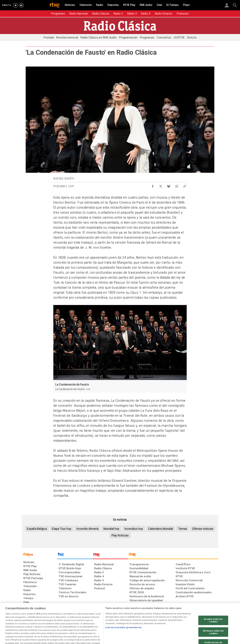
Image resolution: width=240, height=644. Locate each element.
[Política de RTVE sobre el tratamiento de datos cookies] (76, 618)
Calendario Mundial (160, 529)
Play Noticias (120, 535)
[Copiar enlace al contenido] (185, 185)
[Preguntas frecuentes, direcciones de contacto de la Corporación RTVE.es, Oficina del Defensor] (181, 618)
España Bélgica (37, 529)
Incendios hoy (134, 529)
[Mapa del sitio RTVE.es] (167, 618)
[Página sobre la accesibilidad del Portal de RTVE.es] (151, 618)
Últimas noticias (203, 529)
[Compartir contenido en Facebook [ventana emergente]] (153, 185)
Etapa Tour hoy (62, 529)
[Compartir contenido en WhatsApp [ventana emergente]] (177, 185)
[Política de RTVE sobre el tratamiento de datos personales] (50, 618)
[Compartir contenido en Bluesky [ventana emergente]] (169, 185)
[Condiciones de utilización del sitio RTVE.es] (29, 618)
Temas (183, 529)
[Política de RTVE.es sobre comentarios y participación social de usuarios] (204, 618)
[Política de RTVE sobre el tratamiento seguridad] (129, 618)
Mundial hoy (111, 529)
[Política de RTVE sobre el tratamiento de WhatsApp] (102, 618)
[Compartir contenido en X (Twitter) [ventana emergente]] (161, 185)
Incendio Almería (87, 529)
